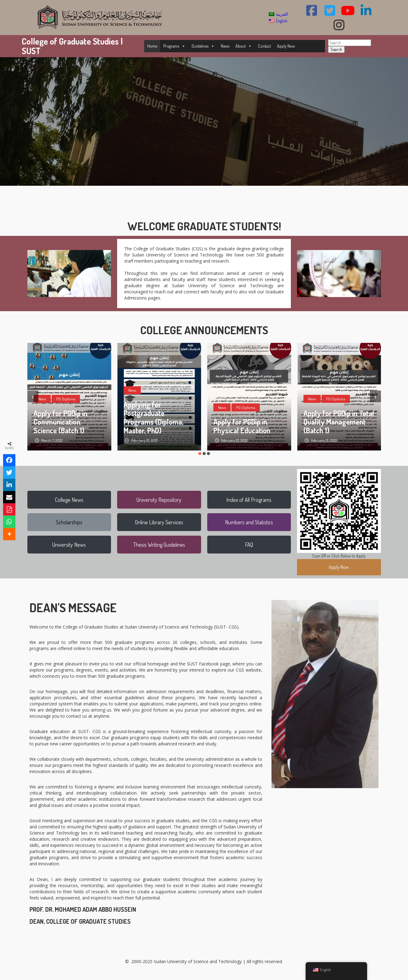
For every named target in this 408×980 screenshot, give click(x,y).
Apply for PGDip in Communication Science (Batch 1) (60, 422)
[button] (200, 454)
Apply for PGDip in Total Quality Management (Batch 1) (339, 422)
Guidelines (203, 46)
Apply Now (286, 46)
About (244, 46)
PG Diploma (66, 399)
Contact (264, 46)
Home (152, 46)
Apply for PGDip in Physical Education (242, 426)
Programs (174, 46)
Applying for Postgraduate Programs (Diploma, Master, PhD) (154, 417)
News (225, 46)
